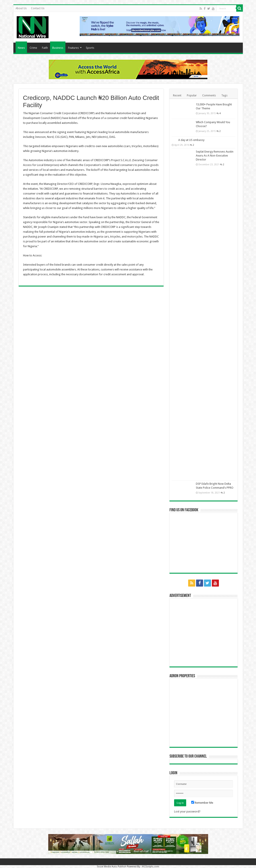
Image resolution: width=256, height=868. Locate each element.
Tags (224, 95)
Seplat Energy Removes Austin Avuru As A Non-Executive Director (215, 156)
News (21, 48)
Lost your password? (187, 811)
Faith (45, 48)
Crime (33, 48)
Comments (209, 95)
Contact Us (38, 8)
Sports (90, 48)
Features (73, 48)
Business (58, 48)
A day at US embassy (191, 140)
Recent (177, 95)
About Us (21, 8)
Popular (192, 95)
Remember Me (202, 803)
